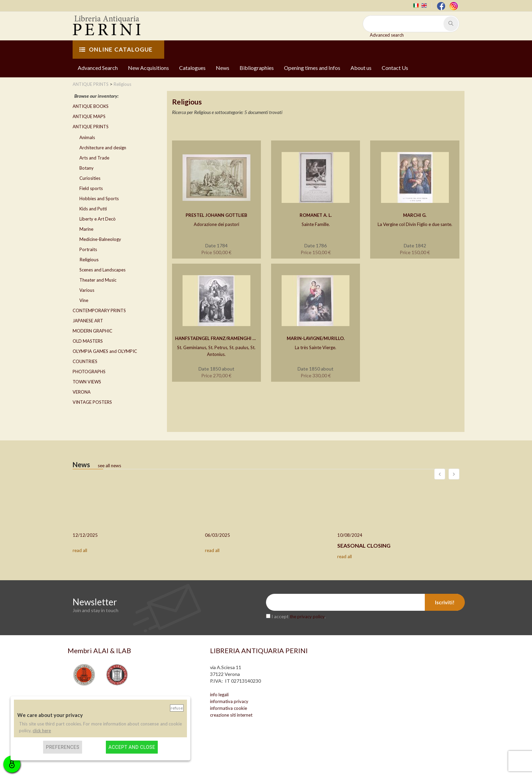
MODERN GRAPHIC (92, 331)
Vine (84, 300)
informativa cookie (229, 708)
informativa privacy (229, 701)
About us (361, 68)
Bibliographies (257, 68)
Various (87, 290)
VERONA (82, 392)
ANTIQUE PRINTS (91, 127)
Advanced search (387, 35)
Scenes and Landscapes (102, 270)
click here (42, 731)
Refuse (177, 708)
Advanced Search (98, 68)
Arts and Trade (94, 158)
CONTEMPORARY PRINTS (99, 310)
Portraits (88, 249)
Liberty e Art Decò (98, 219)
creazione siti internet (231, 715)
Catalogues (192, 68)
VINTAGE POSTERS (92, 402)
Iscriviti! (445, 602)
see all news (109, 466)
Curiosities (90, 178)
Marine (86, 229)
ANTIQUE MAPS (89, 116)
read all (80, 550)
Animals (87, 137)
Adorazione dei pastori (216, 224)
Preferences (63, 747)
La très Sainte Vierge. (316, 347)
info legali (219, 695)
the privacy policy (307, 617)
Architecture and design (103, 148)
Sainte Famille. (316, 224)
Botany (87, 168)
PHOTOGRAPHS (89, 372)
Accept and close (132, 747)
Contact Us (395, 68)
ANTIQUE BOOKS (91, 106)
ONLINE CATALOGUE (116, 49)
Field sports (91, 188)
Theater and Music (98, 280)
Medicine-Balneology (100, 239)
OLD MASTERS (88, 341)
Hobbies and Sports (99, 198)
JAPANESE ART (88, 321)
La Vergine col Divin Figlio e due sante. (415, 224)
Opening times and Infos (312, 68)
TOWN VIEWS (87, 382)
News (223, 68)
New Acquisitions (148, 68)
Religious (89, 259)
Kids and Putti (93, 209)
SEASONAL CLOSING (364, 545)
